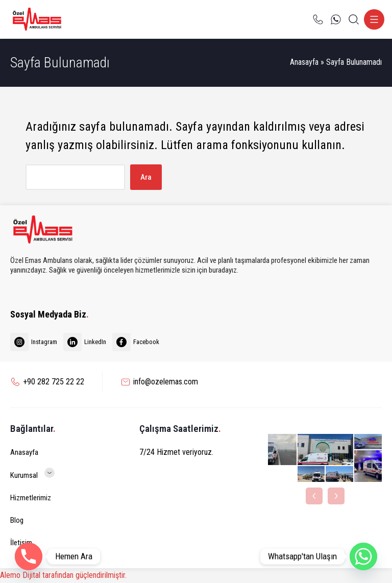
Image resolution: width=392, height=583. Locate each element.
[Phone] (29, 556)
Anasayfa (304, 62)
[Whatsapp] (363, 556)
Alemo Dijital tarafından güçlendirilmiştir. (63, 575)
